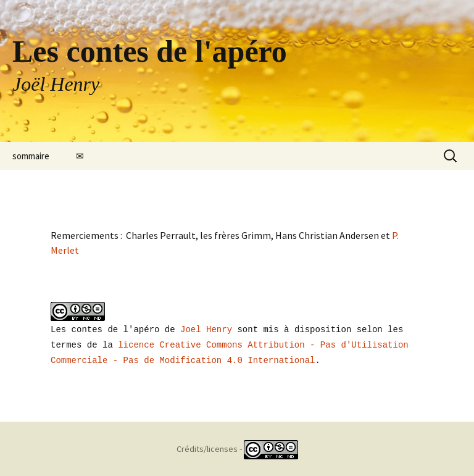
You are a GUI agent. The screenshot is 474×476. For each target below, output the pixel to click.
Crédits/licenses (207, 447)
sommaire (31, 156)
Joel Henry (206, 329)
